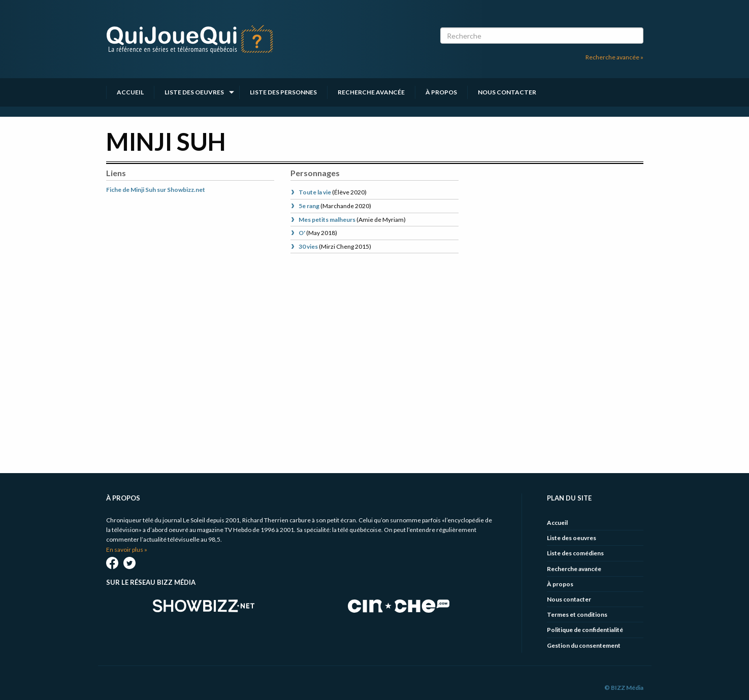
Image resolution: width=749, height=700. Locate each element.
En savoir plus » (127, 549)
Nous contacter (507, 92)
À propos (441, 92)
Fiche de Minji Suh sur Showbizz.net (156, 190)
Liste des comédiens (575, 553)
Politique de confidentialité (585, 630)
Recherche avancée (371, 92)
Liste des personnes (283, 92)
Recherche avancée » (614, 57)
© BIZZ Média (624, 688)
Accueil (130, 92)
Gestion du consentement (584, 645)
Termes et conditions (577, 614)
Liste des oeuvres (194, 92)
